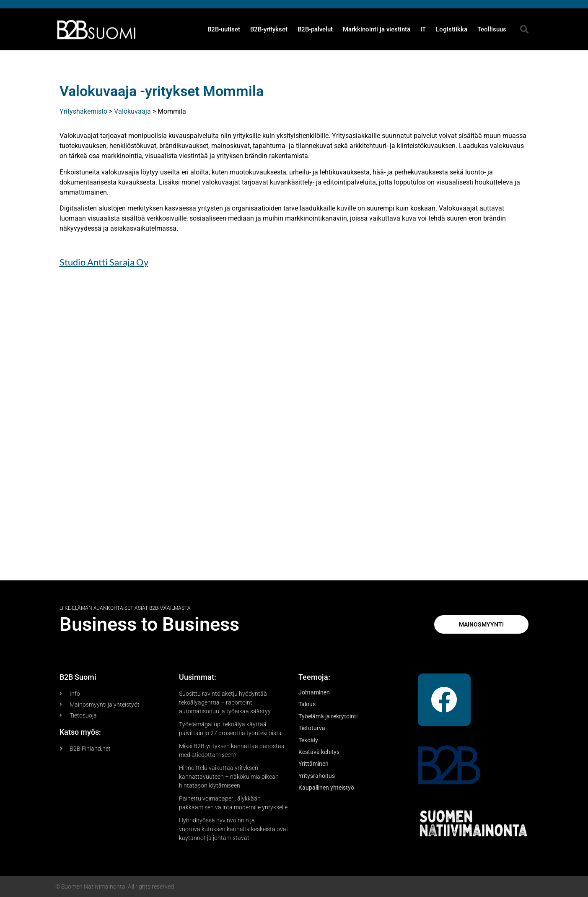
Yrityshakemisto (83, 111)
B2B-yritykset (269, 29)
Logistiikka (452, 29)
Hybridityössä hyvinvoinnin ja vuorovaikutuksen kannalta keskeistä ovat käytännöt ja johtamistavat (234, 829)
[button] (524, 29)
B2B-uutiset (224, 29)
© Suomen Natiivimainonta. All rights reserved (115, 887)
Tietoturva (312, 728)
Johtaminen (314, 692)
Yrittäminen (313, 764)
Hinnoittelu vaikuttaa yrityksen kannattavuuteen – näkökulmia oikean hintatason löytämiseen (229, 777)
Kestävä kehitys (319, 752)
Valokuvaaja (132, 111)
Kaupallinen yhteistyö (326, 788)
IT (423, 29)
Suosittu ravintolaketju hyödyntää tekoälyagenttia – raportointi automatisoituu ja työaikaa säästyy (225, 702)
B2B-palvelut (315, 29)
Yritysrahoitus (317, 776)
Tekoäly (308, 740)
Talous (307, 704)
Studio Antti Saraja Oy (104, 262)
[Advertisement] (294, 429)
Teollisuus (492, 29)
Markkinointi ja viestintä (377, 29)
